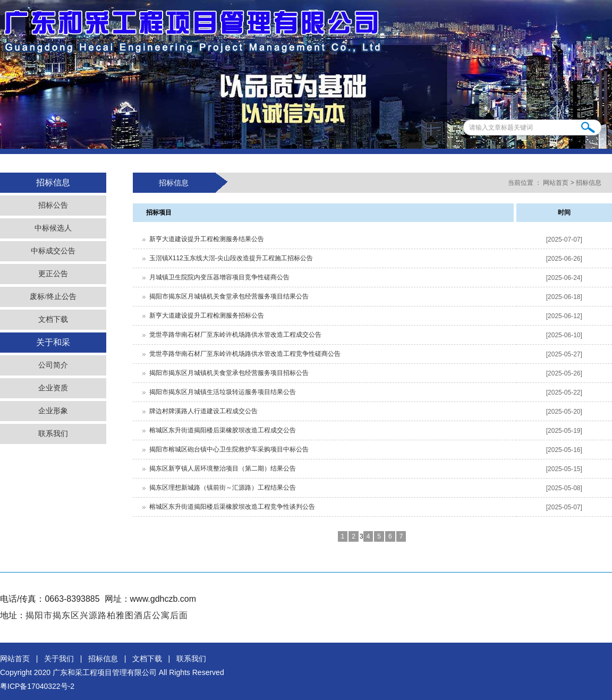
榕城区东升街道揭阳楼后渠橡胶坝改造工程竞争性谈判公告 (232, 507)
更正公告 (53, 274)
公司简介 (53, 365)
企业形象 (53, 411)
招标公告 (53, 205)
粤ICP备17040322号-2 (37, 686)
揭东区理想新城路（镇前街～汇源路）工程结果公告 (223, 488)
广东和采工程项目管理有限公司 (105, 672)
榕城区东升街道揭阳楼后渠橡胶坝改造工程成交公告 (223, 430)
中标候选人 (53, 228)
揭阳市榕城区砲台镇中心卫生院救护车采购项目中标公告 (229, 449)
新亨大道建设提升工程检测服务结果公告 (207, 239)
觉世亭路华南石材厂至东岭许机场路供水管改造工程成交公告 (235, 335)
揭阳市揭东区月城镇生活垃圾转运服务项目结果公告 (223, 392)
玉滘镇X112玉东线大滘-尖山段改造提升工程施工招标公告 (231, 258)
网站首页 (556, 183)
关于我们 (59, 659)
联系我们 (53, 434)
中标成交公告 (53, 251)
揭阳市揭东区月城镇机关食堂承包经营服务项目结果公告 (229, 296)
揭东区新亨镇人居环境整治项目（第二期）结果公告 (223, 468)
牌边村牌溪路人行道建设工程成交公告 (203, 411)
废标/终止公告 (53, 297)
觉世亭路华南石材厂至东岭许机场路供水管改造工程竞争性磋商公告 (245, 354)
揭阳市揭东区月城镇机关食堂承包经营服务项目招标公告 (229, 373)
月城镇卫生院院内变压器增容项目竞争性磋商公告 (219, 277)
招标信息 (589, 183)
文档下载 (53, 319)
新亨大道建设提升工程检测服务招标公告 (207, 315)
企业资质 (53, 388)
